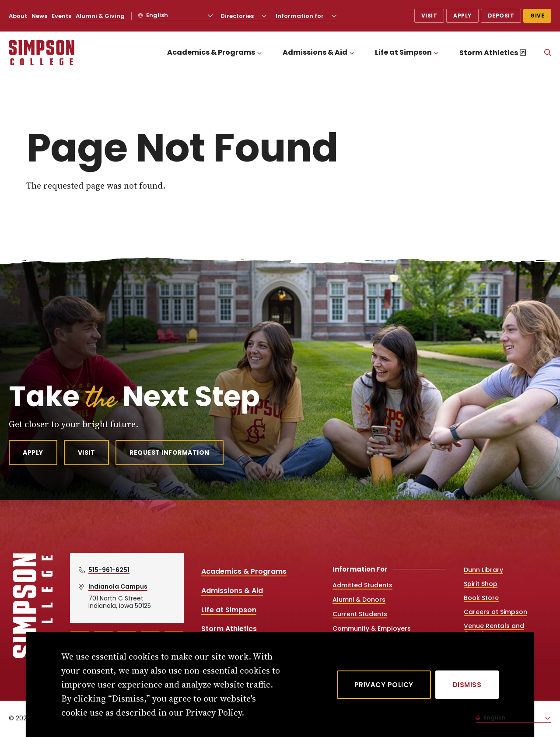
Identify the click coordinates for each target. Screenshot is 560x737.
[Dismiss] (467, 685)
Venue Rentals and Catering (494, 630)
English (156, 15)
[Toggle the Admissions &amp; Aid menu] (352, 53)
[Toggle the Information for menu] (334, 16)
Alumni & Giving (100, 16)
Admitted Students (362, 585)
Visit (429, 16)
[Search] (548, 53)
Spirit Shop (481, 584)
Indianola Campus (118, 586)
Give (537, 16)
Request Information (170, 453)
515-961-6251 (109, 570)
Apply (462, 16)
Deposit (501, 16)
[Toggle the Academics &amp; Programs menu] (259, 53)
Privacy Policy (384, 685)
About (18, 16)
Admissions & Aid (315, 52)
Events (61, 16)
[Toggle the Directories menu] (264, 16)
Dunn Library (483, 570)
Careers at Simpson (495, 612)
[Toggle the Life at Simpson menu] (436, 53)
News (39, 16)
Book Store (481, 598)
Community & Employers (372, 628)
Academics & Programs (211, 52)
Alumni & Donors (359, 600)
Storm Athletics (489, 53)
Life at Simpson (403, 52)
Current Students (360, 614)
